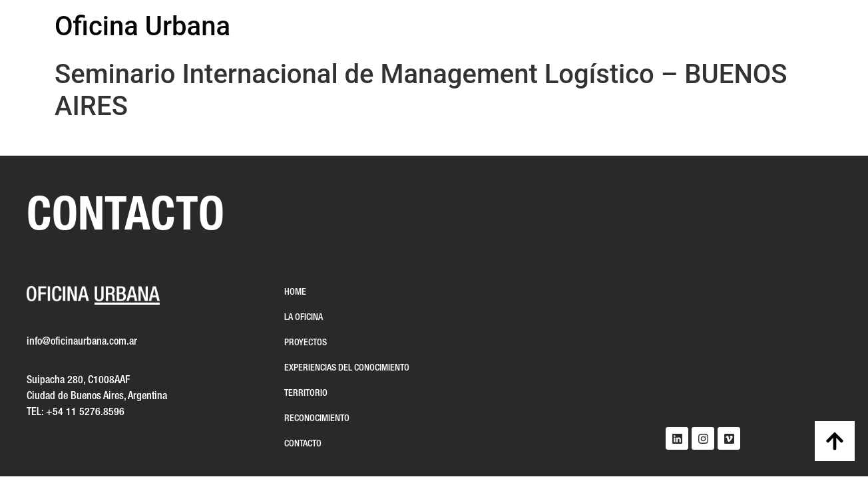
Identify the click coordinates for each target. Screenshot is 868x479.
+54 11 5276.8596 (85, 412)
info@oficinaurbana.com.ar (82, 342)
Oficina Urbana (142, 26)
